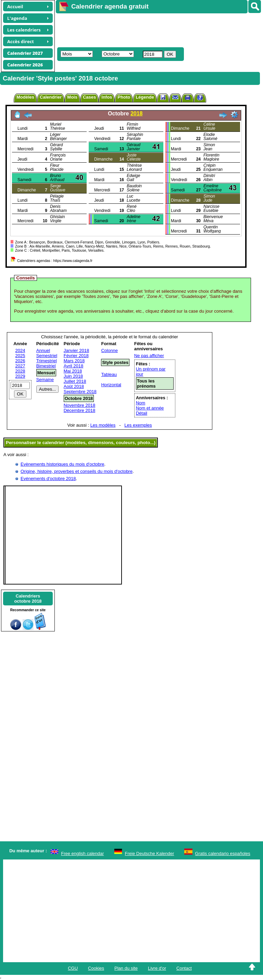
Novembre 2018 (80, 405)
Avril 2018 (74, 366)
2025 (20, 356)
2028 (20, 371)
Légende (145, 97)
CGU (73, 968)
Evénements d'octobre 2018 (48, 479)
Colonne (109, 350)
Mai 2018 (73, 371)
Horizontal (111, 385)
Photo (124, 97)
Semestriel (47, 356)
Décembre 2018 (80, 410)
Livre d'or (157, 968)
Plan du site (126, 968)
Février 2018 (76, 356)
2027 (20, 366)
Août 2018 (74, 386)
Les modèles (103, 425)
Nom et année (150, 408)
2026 (20, 361)
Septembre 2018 (80, 392)
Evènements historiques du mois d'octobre (62, 464)
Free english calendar (82, 853)
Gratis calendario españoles (223, 853)
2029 (20, 376)
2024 (20, 350)
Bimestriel (46, 366)
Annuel (43, 350)
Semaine (45, 380)
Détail (142, 413)
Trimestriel (47, 361)
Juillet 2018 (75, 381)
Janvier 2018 (76, 350)
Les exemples (138, 425)
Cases (89, 97)
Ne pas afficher (149, 356)
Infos (107, 97)
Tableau (109, 374)
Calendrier (51, 97)
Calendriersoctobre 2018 (28, 599)
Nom (141, 403)
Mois (72, 97)
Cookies (96, 968)
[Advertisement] (156, 29)
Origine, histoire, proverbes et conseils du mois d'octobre (77, 471)
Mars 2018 (74, 361)
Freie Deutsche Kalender (150, 853)
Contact (184, 968)
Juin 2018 (73, 376)
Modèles (25, 97)
